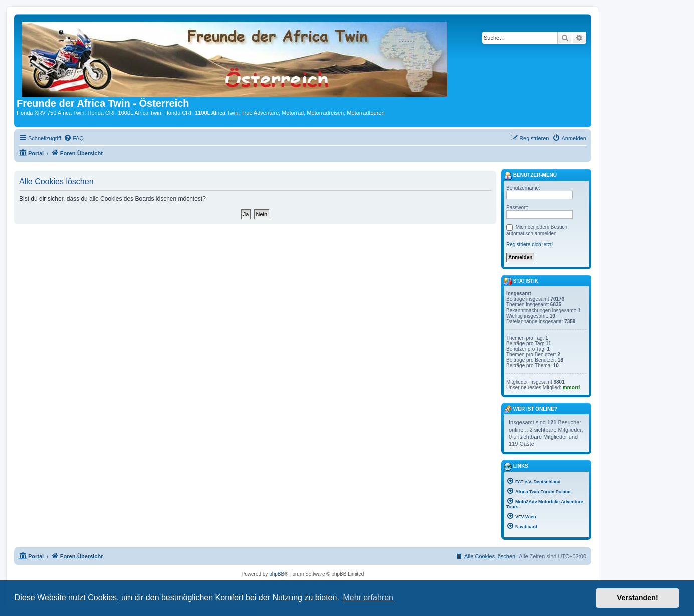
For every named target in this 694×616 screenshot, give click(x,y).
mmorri (571, 387)
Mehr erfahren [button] (368, 598)
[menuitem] (74, 138)
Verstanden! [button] (638, 598)
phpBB (277, 574)
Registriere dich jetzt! (529, 245)
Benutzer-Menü (530, 176)
